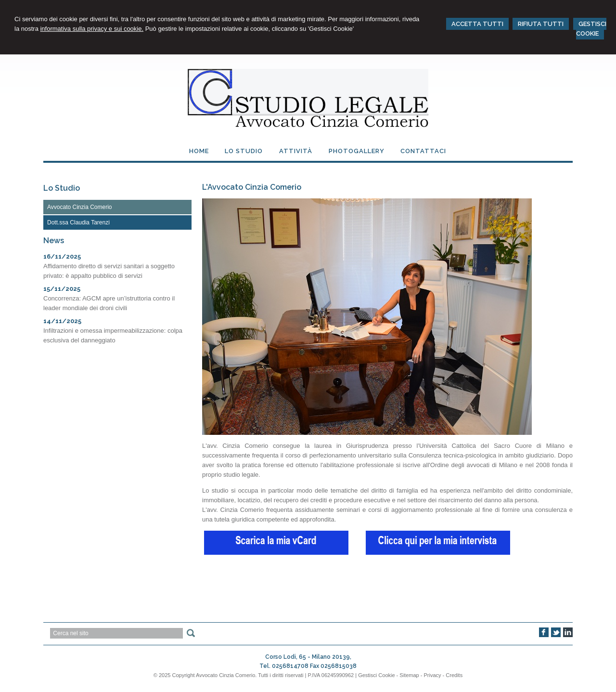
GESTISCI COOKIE (591, 29)
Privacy (432, 675)
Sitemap (409, 675)
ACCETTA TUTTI (477, 24)
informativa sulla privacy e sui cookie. (92, 29)
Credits (454, 675)
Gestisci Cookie (376, 675)
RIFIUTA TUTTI (541, 24)
